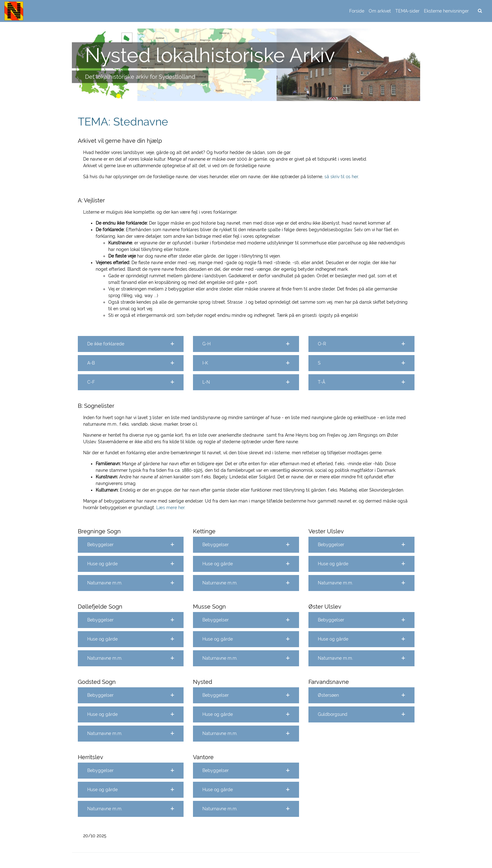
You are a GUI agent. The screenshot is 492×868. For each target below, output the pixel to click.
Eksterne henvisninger (446, 11)
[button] (131, 344)
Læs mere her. (171, 508)
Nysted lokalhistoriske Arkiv (210, 55)
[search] (480, 11)
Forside (357, 11)
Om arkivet (380, 11)
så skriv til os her (341, 177)
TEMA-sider (407, 11)
